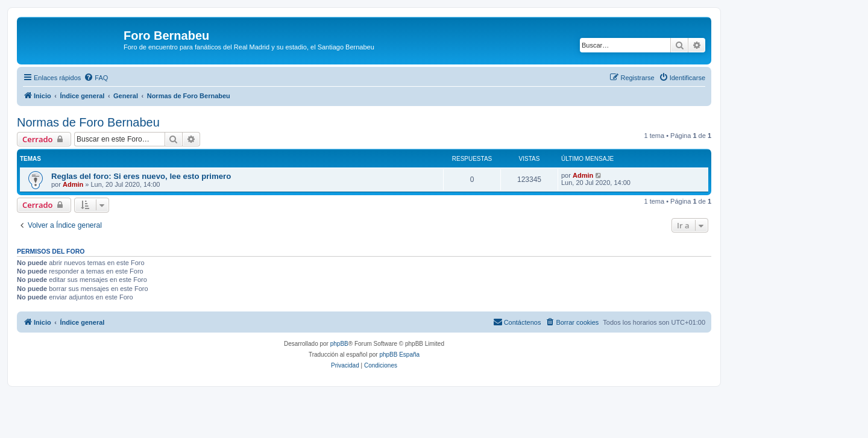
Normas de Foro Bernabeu (88, 122)
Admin (73, 184)
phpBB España (399, 355)
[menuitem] (96, 78)
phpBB (339, 344)
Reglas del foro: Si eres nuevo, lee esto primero (141, 176)
